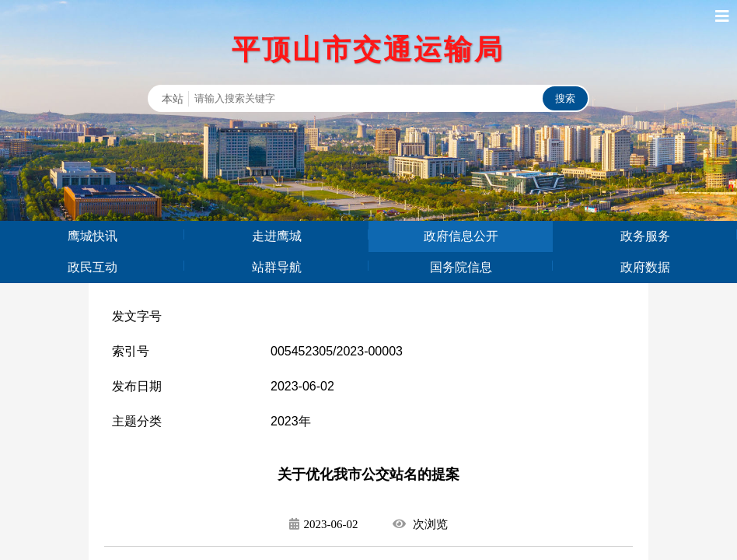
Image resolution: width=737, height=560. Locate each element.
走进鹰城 (277, 236)
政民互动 (93, 267)
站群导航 (277, 267)
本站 (173, 99)
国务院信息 (461, 267)
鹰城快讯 (93, 236)
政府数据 (645, 267)
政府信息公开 (461, 236)
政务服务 (645, 236)
